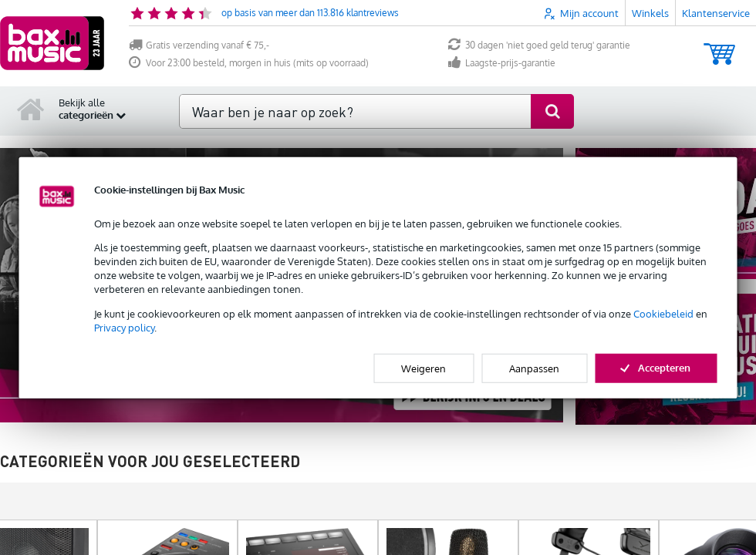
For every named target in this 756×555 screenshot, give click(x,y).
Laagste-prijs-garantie (502, 63)
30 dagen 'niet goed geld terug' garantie (539, 45)
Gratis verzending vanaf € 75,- (199, 45)
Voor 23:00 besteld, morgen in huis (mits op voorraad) (249, 63)
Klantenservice (716, 13)
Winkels (650, 13)
